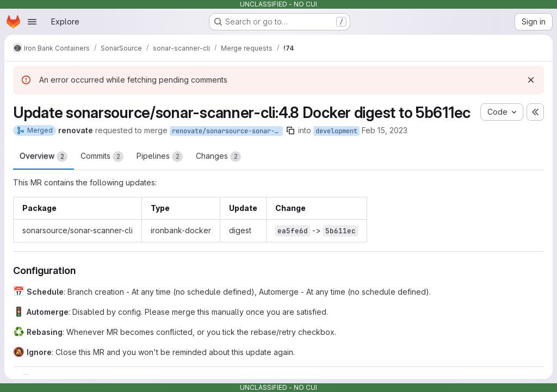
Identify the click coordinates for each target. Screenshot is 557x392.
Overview (44, 157)
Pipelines (160, 157)
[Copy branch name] (290, 130)
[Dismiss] (531, 80)
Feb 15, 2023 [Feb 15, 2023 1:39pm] (385, 130)
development (336, 131)
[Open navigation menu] (32, 22)
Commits (102, 157)
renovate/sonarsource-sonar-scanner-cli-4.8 (227, 131)
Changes (218, 157)
